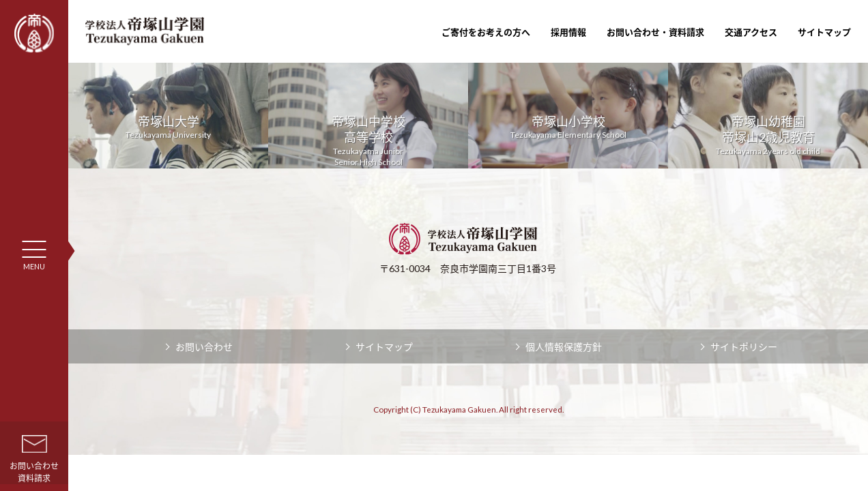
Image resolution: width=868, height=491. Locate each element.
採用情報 (568, 32)
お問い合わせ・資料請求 (655, 32)
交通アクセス (751, 32)
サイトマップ (824, 32)
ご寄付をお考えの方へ (486, 32)
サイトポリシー (744, 347)
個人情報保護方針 (564, 347)
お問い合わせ (204, 347)
